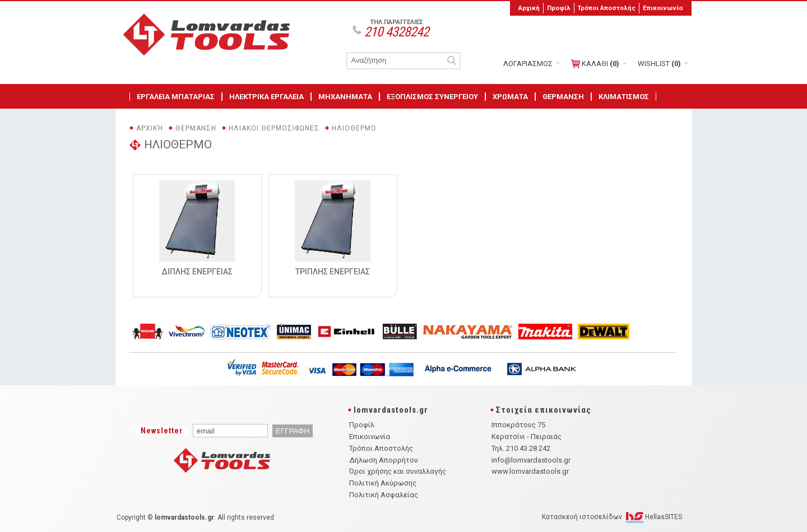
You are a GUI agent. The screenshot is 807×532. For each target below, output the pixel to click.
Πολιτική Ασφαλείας (384, 495)
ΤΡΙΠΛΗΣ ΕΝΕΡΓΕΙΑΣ (333, 272)
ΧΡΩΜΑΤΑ (510, 97)
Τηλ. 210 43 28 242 (521, 448)
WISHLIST (659, 64)
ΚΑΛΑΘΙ (595, 64)
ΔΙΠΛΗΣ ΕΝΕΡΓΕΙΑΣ (197, 272)
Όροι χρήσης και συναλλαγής (398, 471)
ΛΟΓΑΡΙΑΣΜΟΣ (528, 64)
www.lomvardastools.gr (530, 471)
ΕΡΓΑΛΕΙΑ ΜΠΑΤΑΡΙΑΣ (176, 97)
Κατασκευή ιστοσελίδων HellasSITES (612, 517)
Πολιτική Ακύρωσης (383, 483)
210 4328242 (396, 32)
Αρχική (529, 8)
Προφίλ (559, 8)
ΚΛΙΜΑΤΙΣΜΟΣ (624, 97)
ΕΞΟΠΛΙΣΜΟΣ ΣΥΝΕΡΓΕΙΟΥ (432, 97)
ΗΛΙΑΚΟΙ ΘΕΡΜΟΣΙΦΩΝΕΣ (274, 128)
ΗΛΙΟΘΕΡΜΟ (354, 128)
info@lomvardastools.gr (531, 460)
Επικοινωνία (663, 8)
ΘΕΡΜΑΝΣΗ (563, 97)
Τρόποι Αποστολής (606, 8)
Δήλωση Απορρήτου (384, 460)
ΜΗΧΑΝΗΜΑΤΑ (345, 97)
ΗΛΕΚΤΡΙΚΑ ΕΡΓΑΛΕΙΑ (266, 97)
